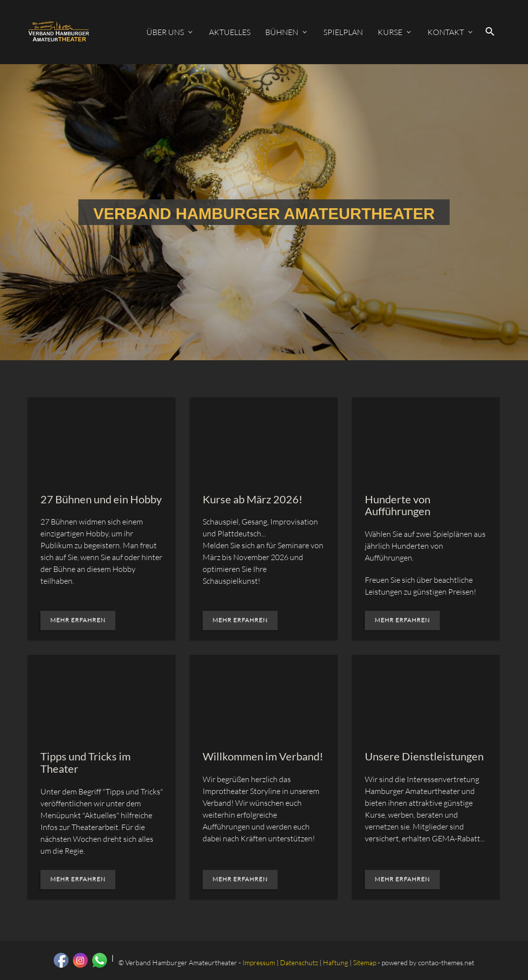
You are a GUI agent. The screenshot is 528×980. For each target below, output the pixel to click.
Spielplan (343, 32)
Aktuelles (230, 32)
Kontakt (446, 32)
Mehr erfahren (78, 620)
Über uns (165, 32)
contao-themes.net (446, 962)
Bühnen (282, 32)
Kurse (390, 32)
